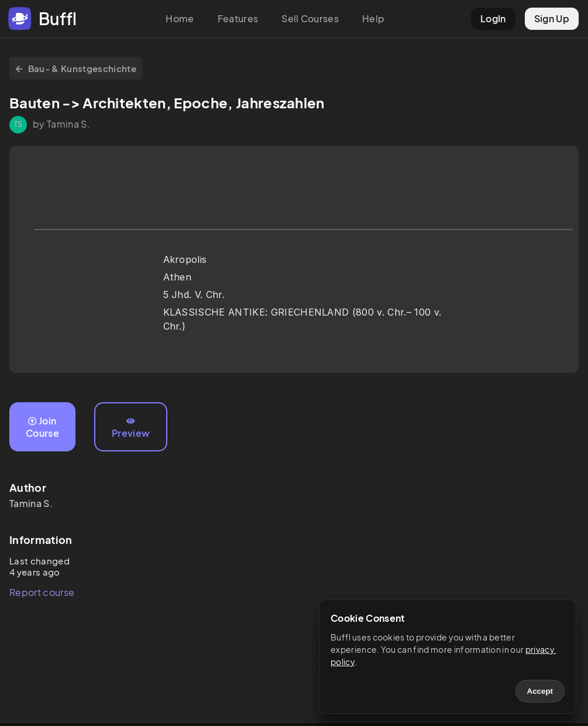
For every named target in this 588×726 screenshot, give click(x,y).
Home (180, 18)
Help (373, 18)
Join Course (42, 427)
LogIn (493, 18)
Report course (42, 592)
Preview (131, 428)
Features (238, 18)
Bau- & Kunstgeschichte (76, 68)
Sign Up (552, 18)
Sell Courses (310, 18)
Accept (540, 691)
